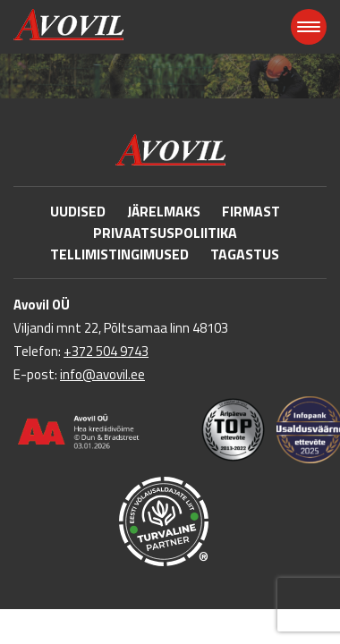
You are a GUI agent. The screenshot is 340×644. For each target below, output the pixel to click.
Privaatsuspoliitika (165, 233)
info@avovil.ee (102, 374)
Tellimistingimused (119, 254)
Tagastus (245, 254)
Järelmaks (164, 211)
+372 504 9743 (106, 351)
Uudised (78, 211)
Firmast (251, 211)
